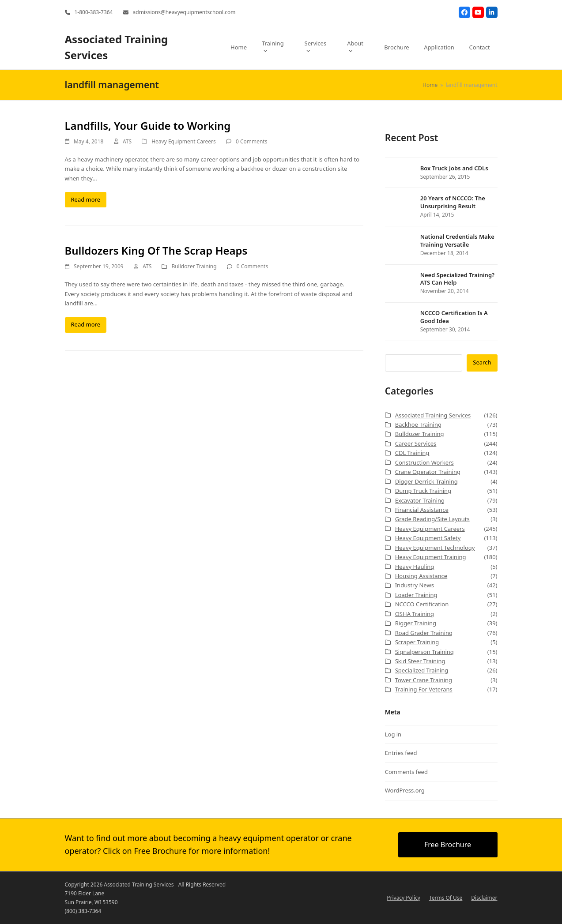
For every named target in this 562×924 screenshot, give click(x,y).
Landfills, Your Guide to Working (148, 126)
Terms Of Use (446, 898)
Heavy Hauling (415, 567)
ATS (127, 141)
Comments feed (406, 772)
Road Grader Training (424, 633)
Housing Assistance (421, 576)
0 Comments (251, 141)
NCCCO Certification (422, 604)
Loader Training (416, 595)
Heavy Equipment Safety (428, 538)
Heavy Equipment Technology (435, 548)
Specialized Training (422, 670)
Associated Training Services (433, 415)
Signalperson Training (424, 652)
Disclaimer (484, 898)
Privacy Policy (404, 898)
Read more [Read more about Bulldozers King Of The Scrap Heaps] (86, 324)
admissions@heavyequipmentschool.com (184, 12)
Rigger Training (416, 623)
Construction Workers (424, 462)
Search (482, 362)
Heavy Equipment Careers (184, 141)
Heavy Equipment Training (431, 557)
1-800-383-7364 (93, 12)
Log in (393, 734)
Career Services (416, 443)
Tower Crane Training (424, 680)
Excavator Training (420, 500)
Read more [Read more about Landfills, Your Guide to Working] (86, 199)
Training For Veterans (424, 689)
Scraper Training (417, 642)
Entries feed (401, 753)
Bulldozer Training (194, 266)
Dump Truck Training (423, 491)
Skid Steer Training (420, 661)
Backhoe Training (418, 424)
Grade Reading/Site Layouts (432, 519)
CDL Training (412, 453)
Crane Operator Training (428, 472)
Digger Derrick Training (426, 481)
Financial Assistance (422, 510)
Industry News (415, 585)
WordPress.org (405, 790)
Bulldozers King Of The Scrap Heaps (156, 250)
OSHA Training (415, 614)
